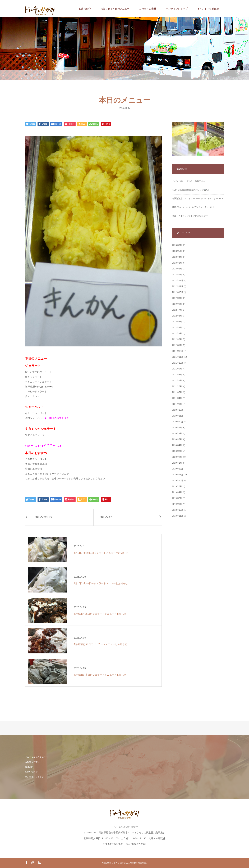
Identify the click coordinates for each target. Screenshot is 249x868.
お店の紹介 (85, 9)
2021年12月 (178, 351)
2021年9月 (177, 369)
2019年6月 (177, 486)
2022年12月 (178, 281)
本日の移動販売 (44, 517)
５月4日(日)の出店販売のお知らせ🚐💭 (190, 190)
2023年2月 (177, 269)
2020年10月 (178, 422)
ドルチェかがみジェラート (38, 757)
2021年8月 (177, 375)
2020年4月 (177, 445)
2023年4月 (177, 257)
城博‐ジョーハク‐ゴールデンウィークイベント (193, 207)
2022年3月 (177, 333)
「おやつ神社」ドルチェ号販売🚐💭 (189, 181)
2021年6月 (177, 386)
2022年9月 (177, 298)
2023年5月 (177, 251)
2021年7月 (177, 381)
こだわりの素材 (148, 9)
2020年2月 (177, 457)
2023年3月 (177, 263)
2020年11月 (178, 416)
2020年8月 (177, 433)
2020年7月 (177, 439)
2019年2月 (177, 498)
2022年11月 (178, 286)
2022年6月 (177, 316)
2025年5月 (177, 245)
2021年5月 (177, 392)
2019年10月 (178, 481)
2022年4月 (177, 328)
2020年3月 (177, 451)
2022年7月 (177, 310)
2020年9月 (177, 428)
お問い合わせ (31, 772)
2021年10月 (178, 363)
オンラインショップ (177, 9)
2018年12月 (178, 510)
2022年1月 (177, 345)
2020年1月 (177, 463)
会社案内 (29, 767)
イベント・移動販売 (208, 9)
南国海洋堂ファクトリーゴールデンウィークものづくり (198, 198)
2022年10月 (178, 292)
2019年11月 (178, 475)
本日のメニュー (109, 517)
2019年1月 (177, 504)
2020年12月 (178, 410)
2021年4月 (177, 398)
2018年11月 (178, 516)
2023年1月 (177, 275)
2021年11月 (178, 357)
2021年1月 (177, 404)
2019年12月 (178, 469)
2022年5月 (177, 322)
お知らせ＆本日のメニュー (115, 9)
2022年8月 (177, 304)
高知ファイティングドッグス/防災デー (190, 216)
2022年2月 (177, 339)
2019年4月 (177, 492)
